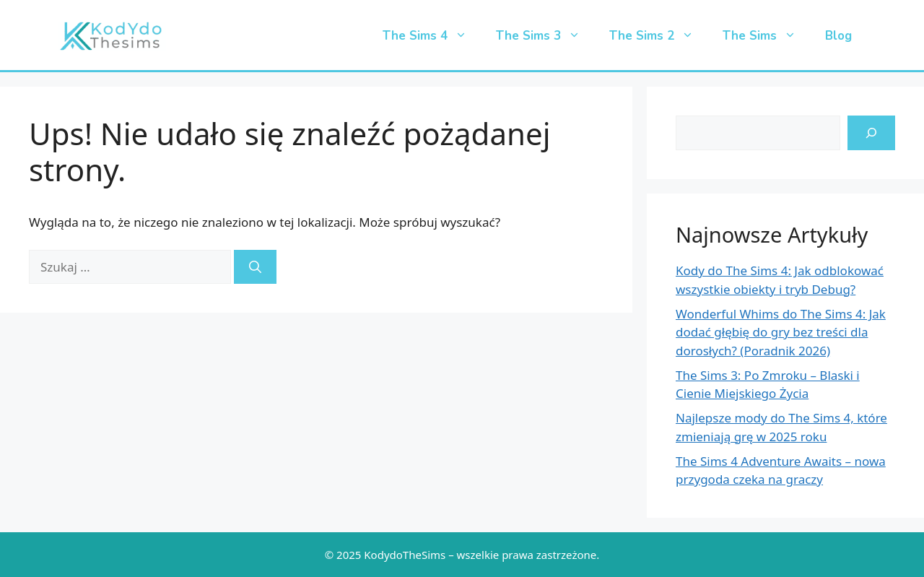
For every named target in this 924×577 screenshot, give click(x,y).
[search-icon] (871, 133)
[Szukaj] (255, 267)
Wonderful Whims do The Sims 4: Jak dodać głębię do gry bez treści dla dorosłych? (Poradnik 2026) (781, 332)
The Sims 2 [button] (659, 36)
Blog (838, 36)
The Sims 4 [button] (432, 36)
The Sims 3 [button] (545, 36)
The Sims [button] (767, 36)
